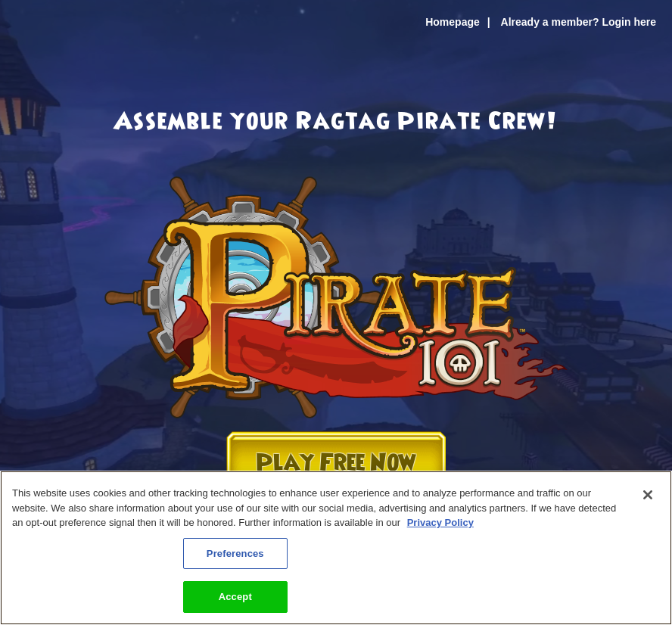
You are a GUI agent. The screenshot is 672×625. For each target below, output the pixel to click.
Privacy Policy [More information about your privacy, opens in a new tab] (440, 522)
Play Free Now (336, 463)
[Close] (648, 495)
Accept (235, 597)
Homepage (453, 22)
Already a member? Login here (579, 22)
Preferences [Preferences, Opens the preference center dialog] (235, 553)
